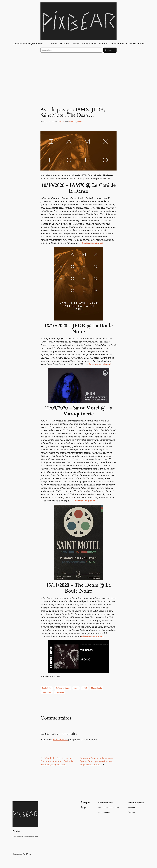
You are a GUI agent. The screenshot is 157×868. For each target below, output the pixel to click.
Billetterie (73, 122)
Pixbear (61, 122)
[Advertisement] (78, 75)
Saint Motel (47, 692)
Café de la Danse (63, 688)
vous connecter (60, 740)
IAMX (76, 688)
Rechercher (110, 50)
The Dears (60, 692)
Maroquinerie (96, 688)
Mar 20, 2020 (46, 122)
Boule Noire (47, 688)
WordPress (27, 854)
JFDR (85, 688)
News (80, 122)
